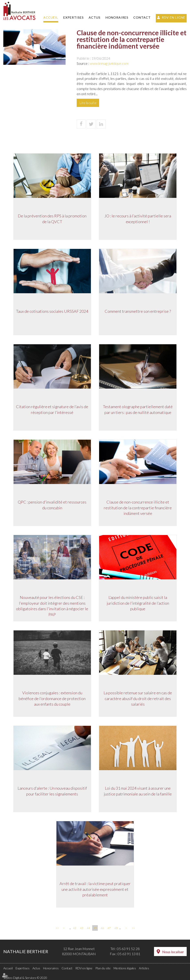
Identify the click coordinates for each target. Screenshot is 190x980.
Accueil (51, 17)
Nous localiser (173, 952)
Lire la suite (88, 103)
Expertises (74, 17)
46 (102, 928)
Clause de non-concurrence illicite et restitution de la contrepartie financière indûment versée (138, 508)
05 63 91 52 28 (128, 949)
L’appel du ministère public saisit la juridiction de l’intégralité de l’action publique (138, 603)
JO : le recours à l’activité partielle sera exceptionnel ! (138, 219)
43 (82, 928)
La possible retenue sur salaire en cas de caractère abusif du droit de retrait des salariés (138, 699)
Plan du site (103, 968)
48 (116, 928)
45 (95, 928)
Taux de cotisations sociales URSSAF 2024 (52, 311)
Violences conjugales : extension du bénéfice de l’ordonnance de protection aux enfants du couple (52, 699)
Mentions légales (125, 968)
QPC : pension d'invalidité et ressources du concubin (52, 505)
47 (109, 928)
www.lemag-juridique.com (109, 63)
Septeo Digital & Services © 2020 (25, 978)
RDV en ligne (174, 17)
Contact (142, 17)
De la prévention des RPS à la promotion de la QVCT (52, 219)
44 (88, 928)
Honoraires (117, 17)
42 (75, 928)
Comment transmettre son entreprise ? (138, 311)
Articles (144, 968)
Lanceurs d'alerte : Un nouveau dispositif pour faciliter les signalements (52, 791)
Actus (95, 17)
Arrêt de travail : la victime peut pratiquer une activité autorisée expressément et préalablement (95, 889)
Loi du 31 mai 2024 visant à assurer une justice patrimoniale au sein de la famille (138, 791)
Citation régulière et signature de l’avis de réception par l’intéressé (52, 410)
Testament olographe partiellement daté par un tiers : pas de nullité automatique (138, 410)
